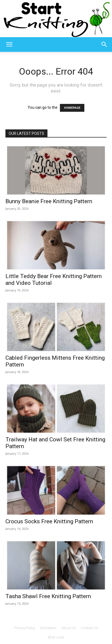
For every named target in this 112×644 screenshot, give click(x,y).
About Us (69, 628)
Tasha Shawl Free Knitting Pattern (48, 596)
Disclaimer (48, 628)
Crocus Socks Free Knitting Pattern (49, 521)
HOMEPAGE (72, 108)
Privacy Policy (25, 628)
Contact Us (89, 628)
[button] (9, 44)
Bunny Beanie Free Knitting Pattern (49, 201)
